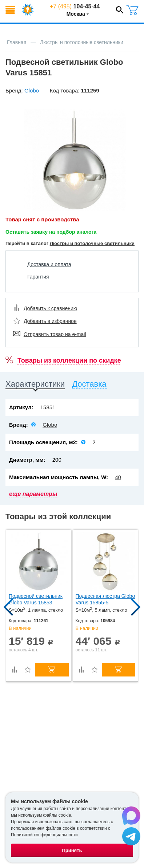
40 (118, 477)
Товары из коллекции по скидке (69, 360)
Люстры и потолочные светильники (92, 243)
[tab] (35, 385)
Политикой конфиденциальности (44, 835)
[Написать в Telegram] (131, 837)
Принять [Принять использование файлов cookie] (72, 850)
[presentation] (35, 385)
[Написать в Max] (131, 816)
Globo (50, 425)
